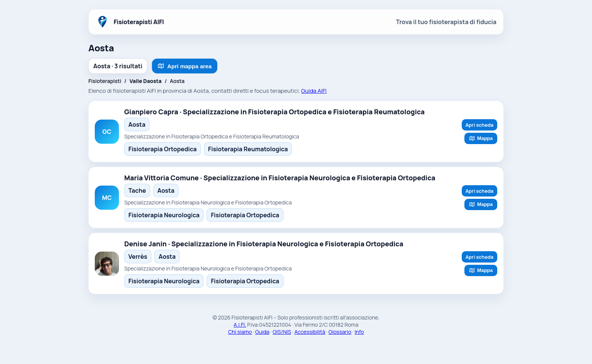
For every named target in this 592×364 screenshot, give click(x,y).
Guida (262, 332)
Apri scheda (479, 125)
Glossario (340, 332)
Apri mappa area (185, 66)
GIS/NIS (282, 332)
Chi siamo (240, 332)
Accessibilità (310, 332)
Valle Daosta (146, 81)
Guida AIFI (314, 91)
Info (359, 332)
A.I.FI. (240, 325)
